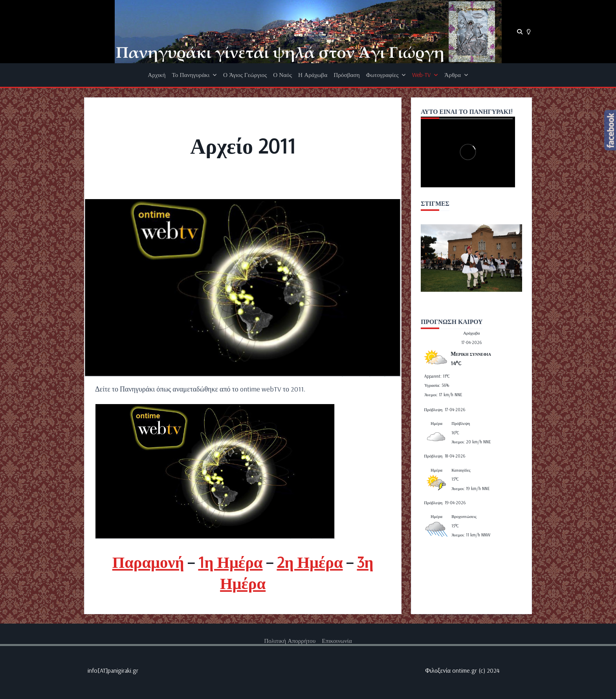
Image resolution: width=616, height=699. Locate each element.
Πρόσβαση (347, 75)
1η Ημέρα (230, 562)
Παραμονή (148, 562)
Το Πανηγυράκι (195, 75)
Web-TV (425, 75)
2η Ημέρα (310, 562)
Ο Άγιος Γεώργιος (245, 75)
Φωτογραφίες (386, 75)
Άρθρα (456, 75)
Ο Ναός (282, 75)
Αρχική (157, 75)
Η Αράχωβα (313, 75)
